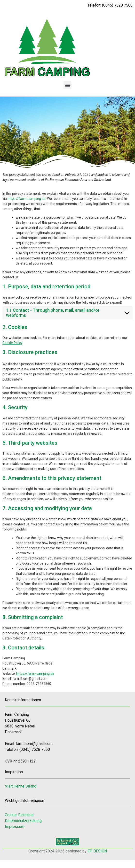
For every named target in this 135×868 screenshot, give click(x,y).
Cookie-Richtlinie (19, 815)
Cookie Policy (12, 343)
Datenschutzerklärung (23, 821)
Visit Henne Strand (21, 786)
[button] (67, 85)
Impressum (15, 827)
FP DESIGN (97, 851)
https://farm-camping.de (27, 199)
